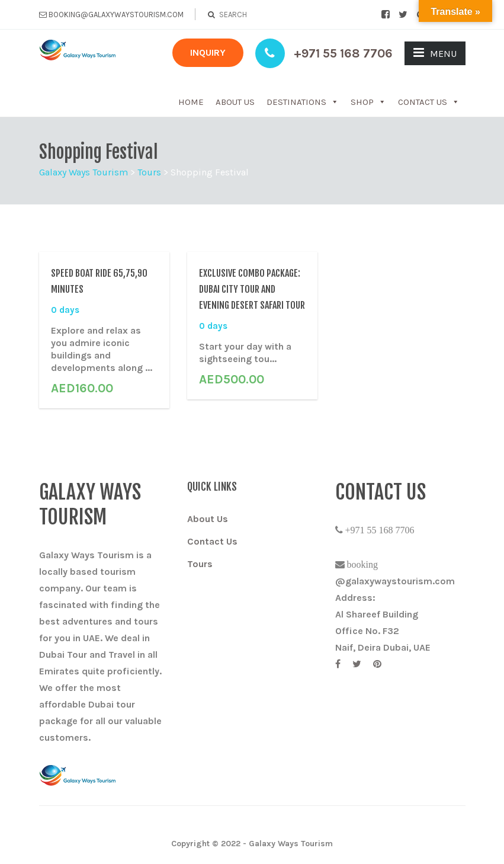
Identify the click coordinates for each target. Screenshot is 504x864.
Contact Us (429, 102)
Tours (200, 564)
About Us (235, 102)
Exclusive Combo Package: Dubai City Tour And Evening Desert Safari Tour (252, 289)
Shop (368, 102)
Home (191, 102)
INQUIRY (208, 52)
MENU (435, 53)
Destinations (303, 102)
